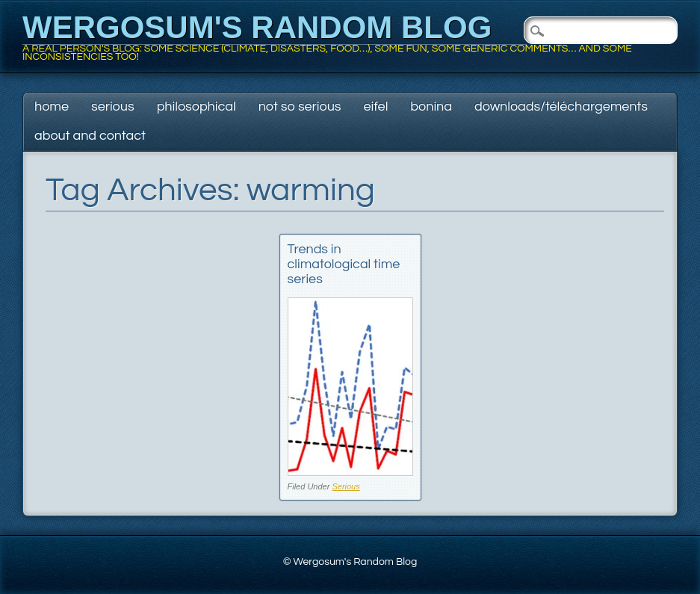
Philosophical (196, 106)
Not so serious (300, 106)
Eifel (376, 106)
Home (52, 106)
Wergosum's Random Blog (257, 27)
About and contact (90, 136)
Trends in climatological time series (344, 264)
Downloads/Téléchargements (561, 106)
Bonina (431, 106)
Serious (113, 106)
